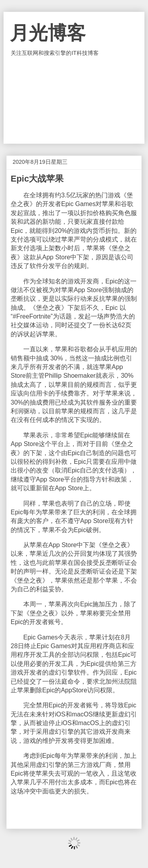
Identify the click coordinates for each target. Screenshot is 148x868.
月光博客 (48, 33)
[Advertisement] (74, 100)
